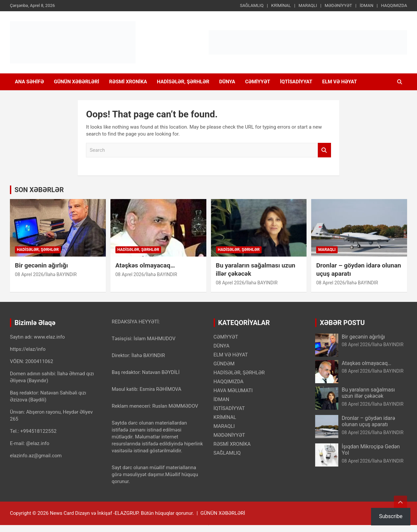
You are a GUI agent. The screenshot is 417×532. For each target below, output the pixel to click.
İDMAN (367, 5)
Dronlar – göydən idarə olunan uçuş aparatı (368, 421)
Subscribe (391, 516)
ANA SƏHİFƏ (29, 82)
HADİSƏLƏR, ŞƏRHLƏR (183, 82)
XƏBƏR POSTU (342, 323)
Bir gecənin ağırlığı (41, 265)
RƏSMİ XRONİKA (128, 82)
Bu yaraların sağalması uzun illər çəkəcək (368, 393)
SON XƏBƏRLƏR (39, 190)
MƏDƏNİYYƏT (338, 5)
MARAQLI (308, 5)
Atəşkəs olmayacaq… (145, 265)
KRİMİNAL (281, 5)
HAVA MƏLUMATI (233, 390)
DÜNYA (227, 82)
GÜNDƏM (224, 364)
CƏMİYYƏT (258, 82)
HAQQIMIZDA (394, 5)
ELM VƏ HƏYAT (339, 82)
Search (324, 150)
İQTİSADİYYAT (296, 82)
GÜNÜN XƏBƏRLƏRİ (77, 82)
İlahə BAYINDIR (61, 274)
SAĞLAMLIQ (251, 5)
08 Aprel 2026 (29, 274)
